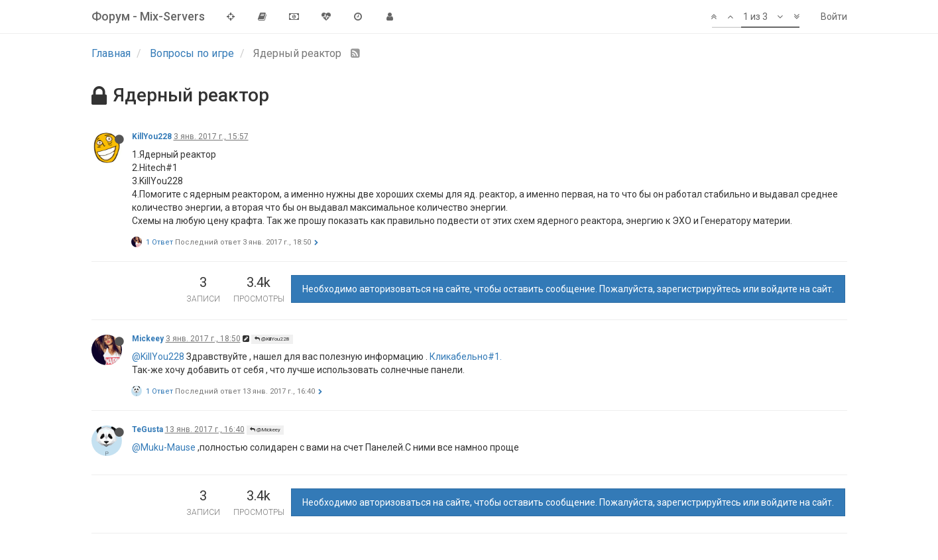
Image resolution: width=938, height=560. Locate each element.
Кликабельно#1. (466, 357)
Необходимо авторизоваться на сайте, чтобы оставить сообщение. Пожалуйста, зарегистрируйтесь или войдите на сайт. (568, 289)
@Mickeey (265, 430)
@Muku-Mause (164, 447)
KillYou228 (152, 137)
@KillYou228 (272, 339)
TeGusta (147, 429)
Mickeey (148, 339)
